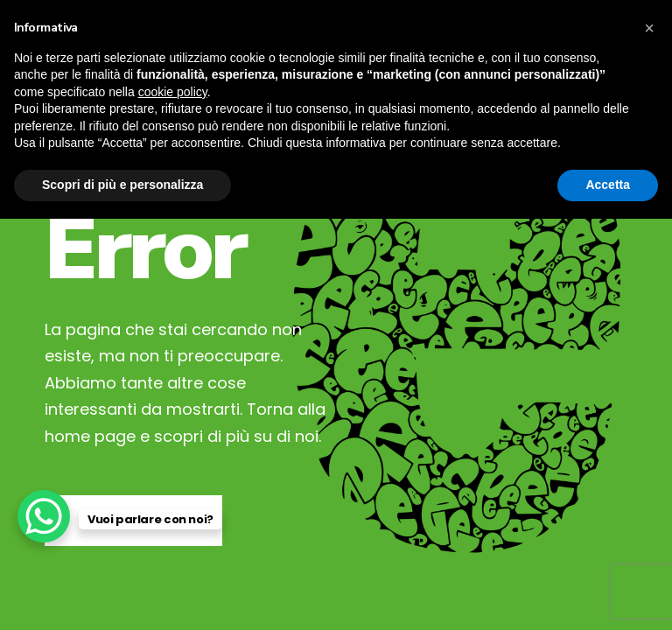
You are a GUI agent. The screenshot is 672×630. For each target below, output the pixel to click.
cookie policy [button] (173, 92)
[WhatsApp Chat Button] (44, 516)
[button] (649, 28)
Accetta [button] (608, 185)
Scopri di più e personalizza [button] (122, 185)
